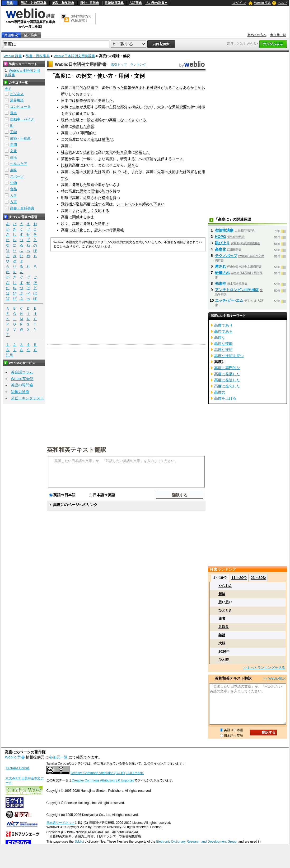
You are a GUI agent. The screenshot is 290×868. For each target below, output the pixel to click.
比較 (65, 165)
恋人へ (100, 230)
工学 (13, 132)
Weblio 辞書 (263, 3)
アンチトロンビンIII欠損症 (237, 290)
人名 (13, 195)
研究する (128, 159)
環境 (102, 107)
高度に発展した (227, 374)
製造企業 (94, 185)
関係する (79, 217)
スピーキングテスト (27, 398)
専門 (84, 133)
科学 (76, 159)
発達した (105, 101)
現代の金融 (70, 120)
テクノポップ (226, 256)
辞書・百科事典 (38, 56)
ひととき (225, 610)
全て (8, 89)
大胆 (222, 643)
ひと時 (224, 660)
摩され (221, 266)
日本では (68, 101)
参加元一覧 (278, 35)
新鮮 (222, 594)
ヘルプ (283, 3)
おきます (83, 94)
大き (161, 107)
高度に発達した (227, 380)
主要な (115, 107)
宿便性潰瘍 (224, 230)
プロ (76, 133)
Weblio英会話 (22, 379)
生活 (13, 157)
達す (98, 204)
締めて (148, 204)
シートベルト (128, 204)
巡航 (79, 204)
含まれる (142, 88)
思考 (83, 191)
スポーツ (17, 176)
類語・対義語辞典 (34, 3)
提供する (165, 159)
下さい (159, 204)
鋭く (65, 224)
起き (131, 165)
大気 (65, 107)
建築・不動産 (20, 138)
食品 (13, 189)
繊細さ (104, 224)
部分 (124, 107)
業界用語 (17, 100)
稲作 (79, 101)
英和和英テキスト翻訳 (77, 449)
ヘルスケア (19, 164)
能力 (105, 191)
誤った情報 (122, 88)
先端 (76, 172)
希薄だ (107, 139)
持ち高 (122, 152)
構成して (139, 107)
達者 (222, 619)
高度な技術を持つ (229, 356)
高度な (220, 337)
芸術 (65, 159)
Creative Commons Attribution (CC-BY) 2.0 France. (107, 773)
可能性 (155, 88)
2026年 (224, 651)
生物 (76, 107)
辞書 (10, 3)
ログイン (239, 3)
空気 (94, 139)
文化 (109, 152)
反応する (91, 107)
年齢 (222, 635)
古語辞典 (135, 3)
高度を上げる (225, 398)
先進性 (221, 283)
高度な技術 (223, 350)
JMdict (79, 842)
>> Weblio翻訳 (274, 678)
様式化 (78, 230)
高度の (220, 392)
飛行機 (67, 204)
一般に (89, 159)
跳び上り (222, 243)
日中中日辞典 (90, 3)
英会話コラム (22, 372)
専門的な (79, 88)
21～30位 (258, 578)
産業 (91, 126)
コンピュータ (20, 107)
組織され (91, 198)
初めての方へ (257, 35)
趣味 (13, 170)
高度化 (221, 249)
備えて (81, 114)
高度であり (223, 325)
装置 (105, 172)
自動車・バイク (22, 119)
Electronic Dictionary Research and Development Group (196, 842)
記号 (10, 355)
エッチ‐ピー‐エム (229, 300)
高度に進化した (227, 386)
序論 (150, 159)
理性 (94, 191)
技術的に (91, 152)
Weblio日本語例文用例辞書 (74, 56)
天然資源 (179, 107)
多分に (107, 88)
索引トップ (119, 65)
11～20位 (239, 578)
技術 (87, 172)
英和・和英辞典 (63, 3)
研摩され (222, 273)
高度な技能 (223, 343)
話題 (91, 88)
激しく (89, 211)
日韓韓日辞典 (114, 3)
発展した (142, 152)
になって (124, 120)
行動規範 (116, 230)
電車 (13, 113)
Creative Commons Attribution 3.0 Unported (103, 780)
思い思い (225, 602)
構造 (105, 198)
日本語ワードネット (60, 823)
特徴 (202, 107)
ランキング (138, 65)
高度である (223, 331)
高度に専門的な (227, 368)
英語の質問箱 (22, 385)
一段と (89, 120)
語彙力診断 (20, 392)
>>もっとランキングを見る (264, 668)
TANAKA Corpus (17, 768)
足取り (224, 627)
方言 (13, 202)
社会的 (67, 152)
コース (177, 159)
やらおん (225, 586)
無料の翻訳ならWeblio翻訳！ (81, 18)
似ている (120, 172)
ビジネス (17, 94)
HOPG (221, 237)
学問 (13, 145)
